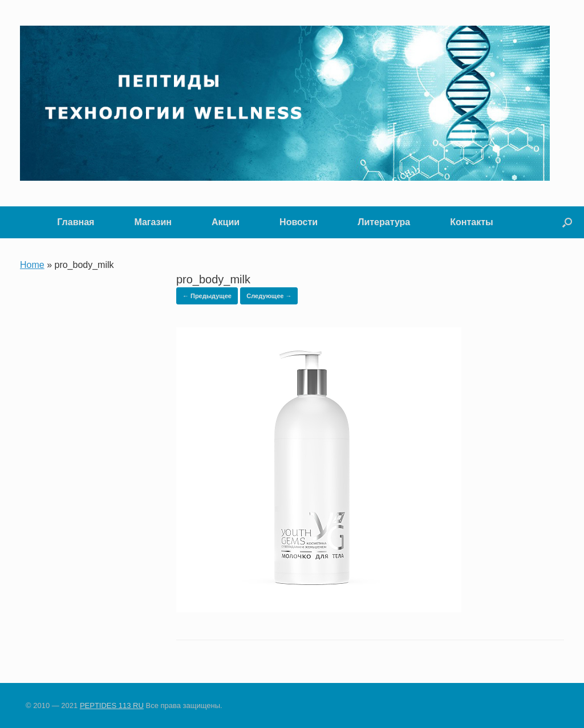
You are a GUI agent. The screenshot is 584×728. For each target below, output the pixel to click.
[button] (567, 222)
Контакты (471, 222)
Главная (76, 222)
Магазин (153, 222)
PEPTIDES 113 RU (112, 705)
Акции (226, 222)
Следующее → (269, 296)
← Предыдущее (207, 296)
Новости (299, 222)
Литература (384, 222)
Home (32, 265)
